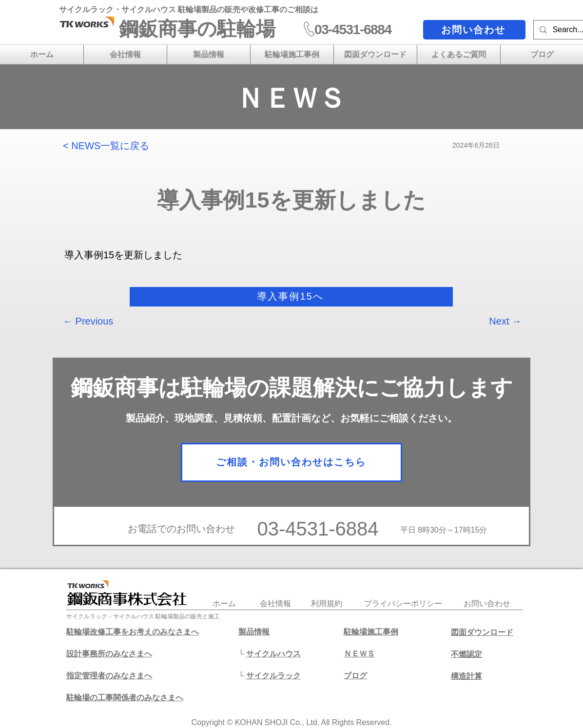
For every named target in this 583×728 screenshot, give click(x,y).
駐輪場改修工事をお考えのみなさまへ (133, 632)
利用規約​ (327, 603)
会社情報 (275, 603)
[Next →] (497, 321)
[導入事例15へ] (291, 297)
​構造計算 (466, 676)
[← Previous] (95, 321)
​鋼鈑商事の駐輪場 (197, 29)
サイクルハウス (273, 654)
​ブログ (355, 676)
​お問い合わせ (487, 603)
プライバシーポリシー (403, 603)
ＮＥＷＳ (359, 654)
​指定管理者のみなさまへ (109, 676)
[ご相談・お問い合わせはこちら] (291, 462)
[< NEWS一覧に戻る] (111, 145)
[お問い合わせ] (474, 30)
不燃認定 (466, 654)
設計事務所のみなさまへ (109, 654)
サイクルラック (273, 676)
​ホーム (224, 603)
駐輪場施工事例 (371, 632)
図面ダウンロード (482, 632)
